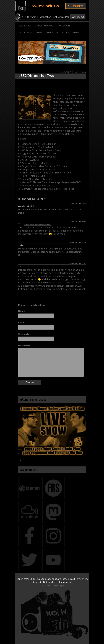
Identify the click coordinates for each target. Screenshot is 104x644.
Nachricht (24, 346)
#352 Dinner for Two (36, 76)
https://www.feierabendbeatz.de (38, 225)
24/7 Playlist (26, 32)
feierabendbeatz (51, 579)
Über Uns (53, 32)
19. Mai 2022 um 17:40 (77, 263)
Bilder (65, 32)
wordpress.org (54, 585)
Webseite (24, 334)
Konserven (63, 26)
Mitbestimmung (44, 26)
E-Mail (22, 322)
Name (22, 311)
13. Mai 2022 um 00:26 (77, 221)
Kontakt (37, 582)
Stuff (76, 32)
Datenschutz (50, 582)
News (40, 32)
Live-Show (25, 26)
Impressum (65, 582)
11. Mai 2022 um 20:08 (77, 203)
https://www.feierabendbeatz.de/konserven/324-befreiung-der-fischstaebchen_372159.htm (50, 287)
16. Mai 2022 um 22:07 (77, 242)
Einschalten (76, 6)
